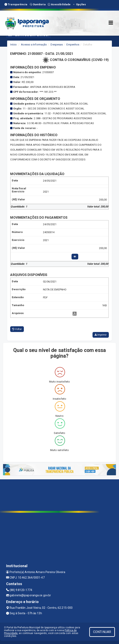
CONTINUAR (102, 632)
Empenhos (73, 45)
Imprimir (101, 335)
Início (13, 45)
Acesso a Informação (34, 45)
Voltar (17, 329)
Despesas (57, 45)
